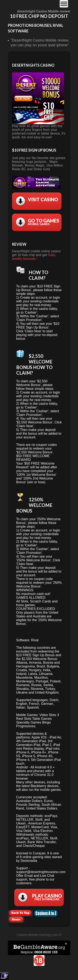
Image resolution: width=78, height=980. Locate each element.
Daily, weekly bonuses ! (34, 257)
